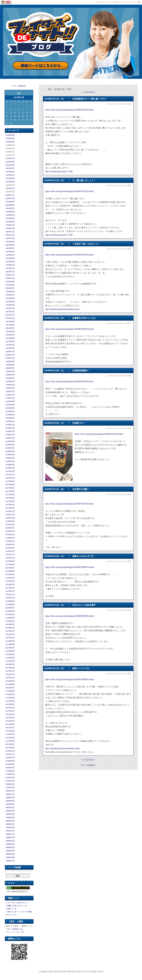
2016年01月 (10, 548)
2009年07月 (10, 808)
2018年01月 (10, 468)
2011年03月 (10, 741)
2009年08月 (10, 804)
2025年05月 (10, 175)
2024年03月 (10, 222)
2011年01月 (10, 748)
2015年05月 (10, 575)
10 (11, 112)
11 (15, 112)
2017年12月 (10, 471)
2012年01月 (10, 708)
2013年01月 (10, 668)
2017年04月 (10, 498)
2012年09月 (10, 681)
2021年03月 (10, 341)
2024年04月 (10, 218)
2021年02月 (10, 345)
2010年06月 (10, 771)
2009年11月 (10, 794)
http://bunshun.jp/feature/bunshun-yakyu (63, 309)
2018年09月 (10, 441)
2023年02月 (10, 265)
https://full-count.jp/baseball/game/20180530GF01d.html (69, 255)
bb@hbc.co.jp (18, 929)
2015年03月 (10, 581)
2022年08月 (10, 285)
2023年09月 (10, 242)
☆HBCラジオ (11, 909)
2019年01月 (10, 428)
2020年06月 (10, 371)
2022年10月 (10, 278)
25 (15, 119)
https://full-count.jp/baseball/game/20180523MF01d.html (70, 679)
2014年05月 (10, 614)
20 (23, 116)
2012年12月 (10, 671)
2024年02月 (10, 225)
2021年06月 (10, 332)
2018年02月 (10, 465)
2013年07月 (10, 648)
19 (19, 116)
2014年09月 (10, 601)
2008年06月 (10, 851)
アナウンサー (124, 2)
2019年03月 (10, 421)
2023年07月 (10, 248)
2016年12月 (10, 511)
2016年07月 (10, 528)
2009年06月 (10, 811)
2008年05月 (10, 854)
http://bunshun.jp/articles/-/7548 (59, 172)
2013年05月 (10, 654)
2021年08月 (10, 325)
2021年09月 (10, 322)
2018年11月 (10, 435)
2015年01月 (10, 588)
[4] (92, 92)
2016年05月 (10, 535)
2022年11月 (10, 275)
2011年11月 (10, 714)
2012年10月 (10, 678)
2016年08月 (10, 525)
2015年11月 (10, 555)
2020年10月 (10, 358)
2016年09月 (10, 521)
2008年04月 (10, 857)
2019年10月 (10, 398)
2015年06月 (10, 571)
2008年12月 (10, 831)
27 (23, 119)
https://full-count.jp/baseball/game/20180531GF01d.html (69, 110)
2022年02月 (10, 305)
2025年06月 (10, 172)
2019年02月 (10, 425)
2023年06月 (10, 252)
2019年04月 (10, 418)
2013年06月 (10, 651)
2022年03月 (10, 302)
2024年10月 (10, 198)
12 (19, 112)
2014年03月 (10, 621)
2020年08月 (10, 365)
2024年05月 (10, 215)
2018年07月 (10, 448)
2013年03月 (10, 661)
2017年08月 (10, 485)
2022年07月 (10, 288)
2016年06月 (10, 531)
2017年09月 (10, 481)
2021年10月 (10, 318)
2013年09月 (10, 641)
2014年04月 (10, 618)
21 (27, 116)
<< (82, 92)
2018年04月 (10, 458)
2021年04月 (10, 338)
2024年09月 (10, 202)
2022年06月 (10, 292)
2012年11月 (10, 674)
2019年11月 (10, 395)
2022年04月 (10, 298)
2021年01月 (10, 348)
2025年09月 (10, 162)
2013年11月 (10, 634)
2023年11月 (10, 235)
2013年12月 (10, 631)
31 (11, 123)
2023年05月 (10, 255)
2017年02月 (10, 505)
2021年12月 (10, 312)
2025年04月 (10, 178)
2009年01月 (10, 827)
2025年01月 (10, 188)
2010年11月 (10, 754)
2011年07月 (10, 728)
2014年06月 (10, 611)
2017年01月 (10, 508)
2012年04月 (10, 698)
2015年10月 (10, 558)
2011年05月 (10, 734)
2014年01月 (10, 628)
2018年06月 (10, 451)
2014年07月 (10, 608)
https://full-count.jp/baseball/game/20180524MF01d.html (70, 567)
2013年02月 (10, 664)
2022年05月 (10, 295)
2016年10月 (10, 518)
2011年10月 (10, 718)
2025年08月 (10, 165)
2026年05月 (10, 135)
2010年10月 (10, 758)
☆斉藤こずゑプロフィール (16, 906)
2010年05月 (10, 774)
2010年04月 (10, 778)
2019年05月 (10, 415)
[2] (87, 92)
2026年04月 (10, 138)
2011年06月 (10, 731)
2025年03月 (10, 182)
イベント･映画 (136, 2)
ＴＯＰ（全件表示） (19, 86)
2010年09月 (10, 761)
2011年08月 (10, 724)
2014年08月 (10, 604)
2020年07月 (10, 368)
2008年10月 (10, 837)
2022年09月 (10, 282)
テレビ (97, 2)
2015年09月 (10, 561)
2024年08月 (10, 205)
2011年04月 (10, 738)
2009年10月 (10, 798)
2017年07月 (10, 488)
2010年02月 (10, 784)
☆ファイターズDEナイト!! (16, 903)
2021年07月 (10, 328)
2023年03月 (10, 262)
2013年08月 (10, 644)
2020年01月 (10, 388)
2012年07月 (10, 688)
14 (27, 112)
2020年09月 (10, 361)
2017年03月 (10, 501)
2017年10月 (10, 478)
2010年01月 (10, 788)
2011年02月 (10, 744)
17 (11, 116)
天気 (117, 2)
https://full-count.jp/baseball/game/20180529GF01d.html (99, 434)
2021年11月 (10, 315)
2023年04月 (10, 258)
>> (95, 92)
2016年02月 (10, 545)
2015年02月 (10, 584)
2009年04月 (10, 817)
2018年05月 (10, 455)
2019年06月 (10, 411)
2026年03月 (10, 142)
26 (19, 119)
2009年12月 (10, 791)
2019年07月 (10, 408)
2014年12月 (10, 591)
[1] (85, 92)
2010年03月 (10, 781)
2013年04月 (10, 658)
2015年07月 (10, 568)
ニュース (111, 2)
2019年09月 (10, 401)
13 (23, 112)
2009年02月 (10, 824)
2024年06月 (10, 212)
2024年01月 (10, 228)
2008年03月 (10, 861)
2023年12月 (10, 232)
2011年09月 (10, 721)
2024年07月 (10, 208)
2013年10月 (10, 638)
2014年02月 (10, 624)
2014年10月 (10, 598)
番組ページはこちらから (41, 66)
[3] (90, 92)
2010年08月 (10, 764)
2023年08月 (10, 245)
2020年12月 (10, 351)
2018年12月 (10, 431)
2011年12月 (10, 711)
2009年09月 (10, 801)
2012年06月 (10, 691)
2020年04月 (10, 378)
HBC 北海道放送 (6, 2)
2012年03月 (10, 701)
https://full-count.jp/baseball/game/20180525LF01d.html (69, 504)
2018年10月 (10, 438)
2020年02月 (10, 385)
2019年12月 (10, 391)
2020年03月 (10, 381)
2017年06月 (10, 491)
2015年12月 (10, 551)
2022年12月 (10, 272)
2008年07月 (10, 847)
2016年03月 (10, 541)
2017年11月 (10, 475)
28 (27, 119)
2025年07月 (10, 168)
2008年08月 (10, 844)
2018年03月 (10, 461)
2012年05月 (10, 694)
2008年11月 (10, 834)
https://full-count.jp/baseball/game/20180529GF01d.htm (69, 382)
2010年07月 (10, 768)
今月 (19, 93)
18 (15, 116)
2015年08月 (10, 565)
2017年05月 (10, 495)
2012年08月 (10, 684)
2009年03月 (10, 821)
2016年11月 (10, 515)
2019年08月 (10, 405)
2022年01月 (10, 308)
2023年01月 (10, 268)
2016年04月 (10, 538)
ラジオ (104, 2)
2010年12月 (10, 751)
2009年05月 (10, 814)
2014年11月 (10, 594)
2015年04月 (10, 578)
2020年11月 (10, 355)
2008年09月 (10, 841)
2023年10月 (10, 238)
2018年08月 (10, 445)
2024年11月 (10, 195)
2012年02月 (10, 704)
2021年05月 (10, 335)
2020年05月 (10, 375)
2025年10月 (10, 158)
